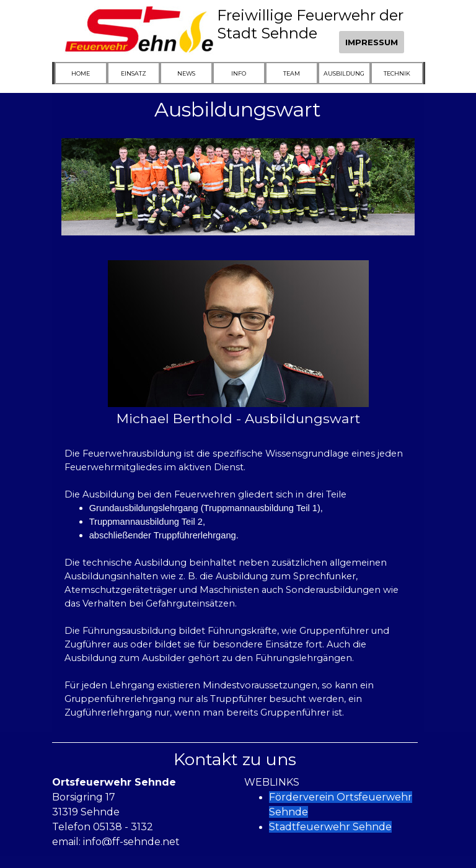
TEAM (292, 73)
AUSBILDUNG (344, 73)
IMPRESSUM (372, 42)
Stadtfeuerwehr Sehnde (330, 827)
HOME (81, 73)
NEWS (186, 73)
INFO (239, 73)
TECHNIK (397, 73)
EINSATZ (134, 73)
